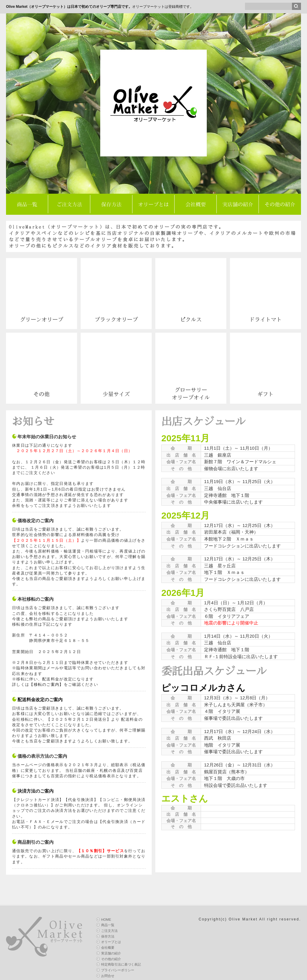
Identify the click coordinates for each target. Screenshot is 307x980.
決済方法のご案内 (36, 791)
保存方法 (111, 204)
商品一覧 (27, 204)
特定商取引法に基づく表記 (121, 964)
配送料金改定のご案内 (40, 700)
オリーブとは (153, 204)
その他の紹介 (280, 204)
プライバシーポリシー (118, 970)
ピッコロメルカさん (203, 688)
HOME (106, 920)
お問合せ (108, 976)
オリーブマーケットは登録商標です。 (100, 7)
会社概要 (196, 204)
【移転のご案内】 (46, 684)
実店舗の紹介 (238, 204)
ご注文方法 (69, 204)
